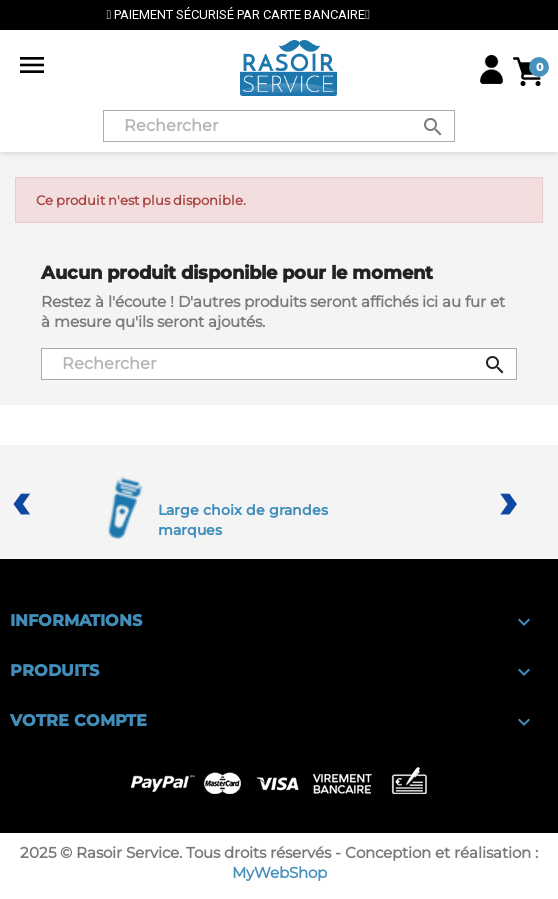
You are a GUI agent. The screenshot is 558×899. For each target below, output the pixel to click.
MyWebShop (279, 872)
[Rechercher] (279, 126)
